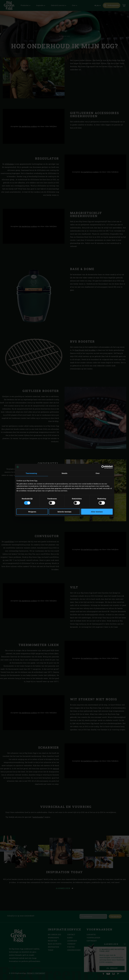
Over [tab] (98, 473)
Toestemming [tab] (31, 473)
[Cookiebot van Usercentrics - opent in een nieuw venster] (103, 467)
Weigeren (32, 512)
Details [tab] (65, 473)
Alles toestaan (97, 512)
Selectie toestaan (64, 512)
